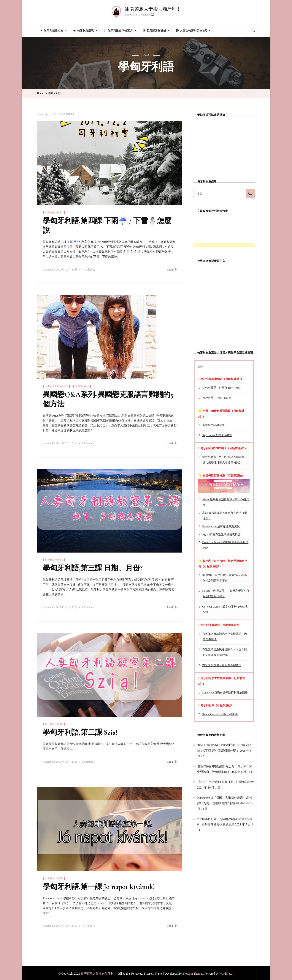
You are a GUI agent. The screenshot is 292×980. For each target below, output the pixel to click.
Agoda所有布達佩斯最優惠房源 (221, 534)
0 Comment (88, 443)
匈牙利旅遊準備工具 (122, 31)
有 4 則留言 (89, 925)
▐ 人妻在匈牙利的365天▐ (56, 386)
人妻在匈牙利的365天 (195, 31)
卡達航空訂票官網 (213, 425)
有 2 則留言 (89, 269)
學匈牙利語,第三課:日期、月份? (94, 567)
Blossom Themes (193, 972)
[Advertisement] (224, 145)
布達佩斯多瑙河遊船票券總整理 (222, 665)
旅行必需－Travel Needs (217, 398)
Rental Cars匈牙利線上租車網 (220, 714)
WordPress (226, 972)
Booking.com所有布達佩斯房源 (221, 526)
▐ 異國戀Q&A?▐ (82, 386)
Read (172, 269)
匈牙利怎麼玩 (87, 31)
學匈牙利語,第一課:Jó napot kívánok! (100, 886)
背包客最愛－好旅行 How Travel (222, 388)
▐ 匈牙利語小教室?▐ (54, 213)
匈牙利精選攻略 (55, 31)
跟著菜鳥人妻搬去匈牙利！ (153, 9)
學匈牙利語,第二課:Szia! (81, 732)
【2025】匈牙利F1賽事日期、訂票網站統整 (226, 782)
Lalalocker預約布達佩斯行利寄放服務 (225, 693)
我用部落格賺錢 (158, 31)
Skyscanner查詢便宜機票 (217, 435)
